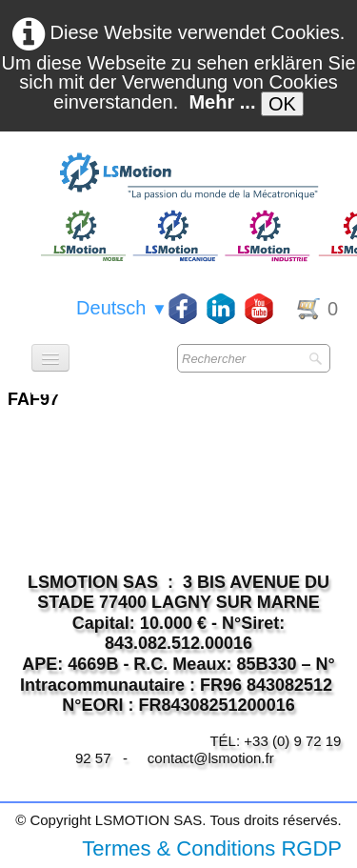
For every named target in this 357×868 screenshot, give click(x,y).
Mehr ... (222, 102)
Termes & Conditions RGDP (212, 848)
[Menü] (50, 358)
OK (282, 104)
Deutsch (122, 308)
